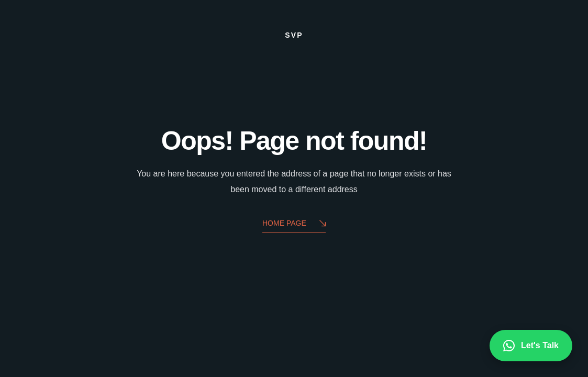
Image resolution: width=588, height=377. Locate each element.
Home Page (294, 224)
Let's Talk (531, 346)
